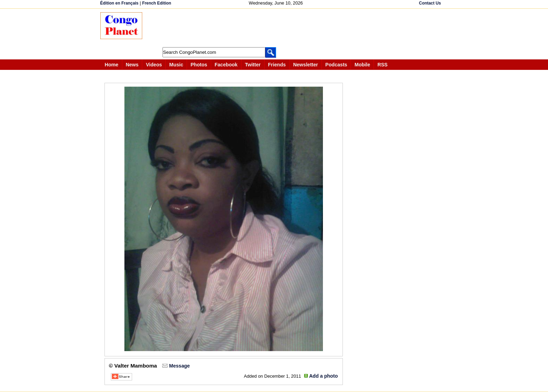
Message (179, 366)
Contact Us (430, 3)
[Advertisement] (276, 28)
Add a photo (323, 376)
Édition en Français (120, 3)
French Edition (157, 3)
